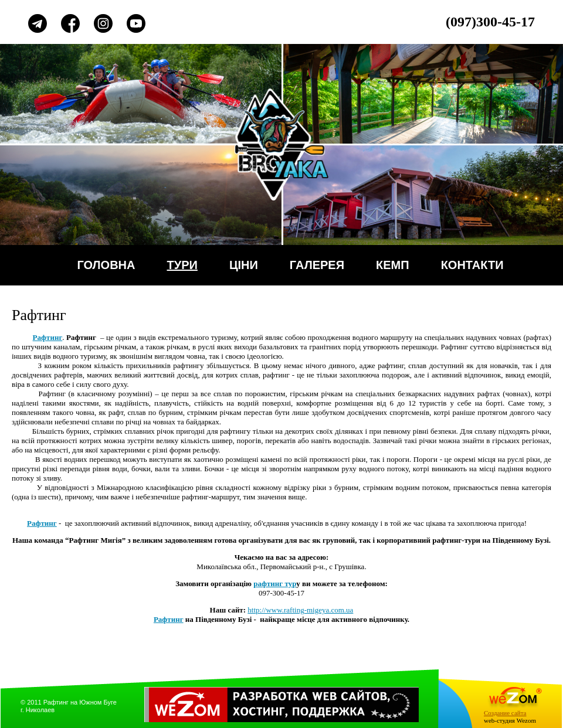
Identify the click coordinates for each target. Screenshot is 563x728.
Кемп (393, 265)
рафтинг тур (275, 584)
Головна (106, 265)
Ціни (244, 265)
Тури (182, 265)
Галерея (317, 265)
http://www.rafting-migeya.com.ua (300, 610)
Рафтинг (169, 619)
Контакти (472, 265)
